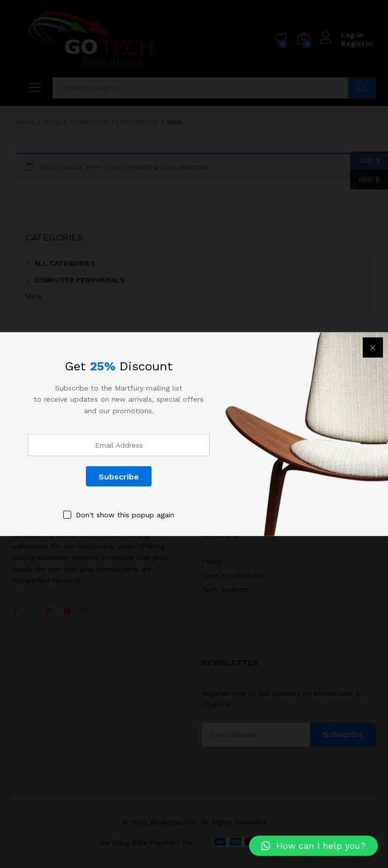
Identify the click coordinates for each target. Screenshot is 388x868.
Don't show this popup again (125, 515)
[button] (313, 846)
